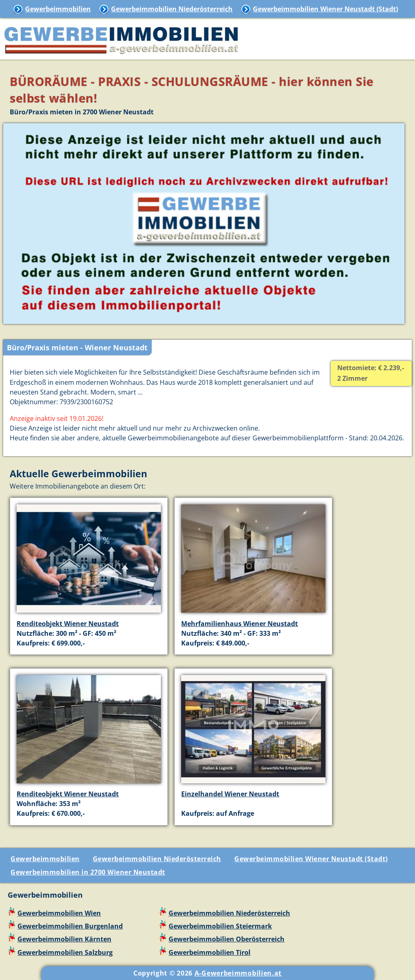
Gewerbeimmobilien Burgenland (70, 926)
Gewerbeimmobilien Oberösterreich (227, 939)
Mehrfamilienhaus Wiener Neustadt (240, 624)
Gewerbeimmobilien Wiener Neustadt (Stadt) (325, 9)
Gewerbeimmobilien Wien (59, 913)
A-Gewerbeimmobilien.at (238, 973)
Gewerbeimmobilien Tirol (210, 952)
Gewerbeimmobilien (58, 9)
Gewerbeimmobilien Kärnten (64, 939)
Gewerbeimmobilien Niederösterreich (172, 9)
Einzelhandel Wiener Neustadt (230, 794)
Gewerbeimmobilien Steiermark (220, 926)
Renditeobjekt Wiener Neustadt (68, 624)
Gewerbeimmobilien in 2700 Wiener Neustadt (88, 872)
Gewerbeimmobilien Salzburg (65, 952)
